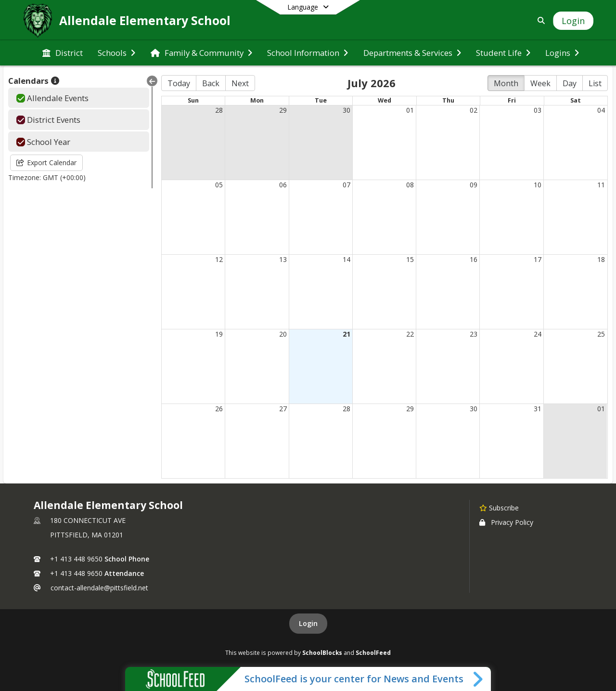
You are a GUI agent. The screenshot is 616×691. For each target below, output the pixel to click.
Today (179, 83)
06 (283, 185)
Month (506, 83)
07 (346, 185)
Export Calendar (46, 163)
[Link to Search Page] (539, 20)
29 (283, 110)
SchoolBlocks (322, 652)
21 (346, 334)
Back (211, 83)
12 (219, 259)
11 (601, 185)
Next (240, 83)
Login (308, 623)
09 (474, 185)
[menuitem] (63, 53)
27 (283, 409)
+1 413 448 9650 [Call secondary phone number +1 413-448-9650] (76, 573)
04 (601, 110)
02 (474, 110)
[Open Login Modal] (573, 21)
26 (219, 409)
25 (601, 334)
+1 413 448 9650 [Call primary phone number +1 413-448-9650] (76, 559)
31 (538, 409)
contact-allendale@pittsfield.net (99, 588)
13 (283, 259)
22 (410, 334)
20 (283, 334)
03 (538, 110)
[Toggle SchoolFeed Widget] (479, 679)
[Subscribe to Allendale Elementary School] (499, 508)
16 (474, 259)
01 (410, 110)
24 (538, 334)
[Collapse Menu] (152, 81)
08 (410, 185)
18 (601, 259)
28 (219, 110)
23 (474, 334)
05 (219, 185)
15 (410, 259)
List (595, 83)
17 (538, 259)
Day (570, 83)
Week (540, 83)
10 (538, 185)
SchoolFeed (373, 652)
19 (219, 334)
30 (346, 110)
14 (346, 259)
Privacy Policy (506, 522)
